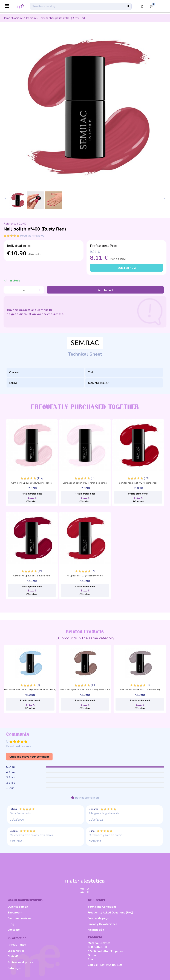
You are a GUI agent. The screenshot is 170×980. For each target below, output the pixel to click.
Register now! (126, 268)
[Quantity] (24, 290)
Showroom (15, 913)
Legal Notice (16, 951)
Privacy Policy (17, 945)
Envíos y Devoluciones (102, 924)
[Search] (81, 6)
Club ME (13, 956)
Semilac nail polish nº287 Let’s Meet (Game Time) (85, 690)
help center (97, 900)
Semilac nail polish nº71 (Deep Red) (32, 576)
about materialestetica (26, 900)
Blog (11, 924)
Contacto (14, 930)
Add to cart (105, 290)
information (17, 938)
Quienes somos (18, 907)
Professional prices (20, 962)
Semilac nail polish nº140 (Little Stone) (140, 690)
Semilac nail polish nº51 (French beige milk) (85, 483)
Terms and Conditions (102, 907)
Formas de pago (98, 918)
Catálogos (15, 968)
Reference (10, 224)
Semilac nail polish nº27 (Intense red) (138, 483)
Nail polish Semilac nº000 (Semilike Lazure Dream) (30, 690)
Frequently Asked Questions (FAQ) (110, 913)
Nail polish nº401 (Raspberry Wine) (85, 576)
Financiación (96, 930)
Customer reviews (19, 918)
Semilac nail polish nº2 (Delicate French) (32, 483)
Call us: (105, 965)
